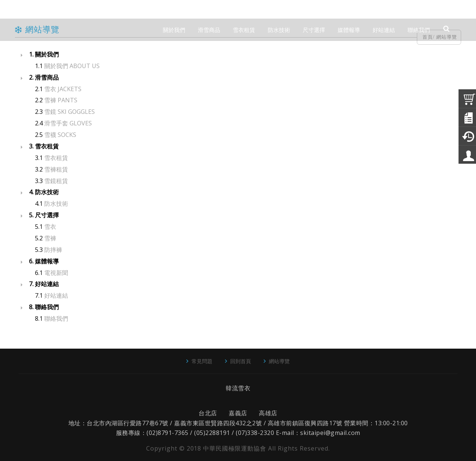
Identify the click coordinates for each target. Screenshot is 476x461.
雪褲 (50, 238)
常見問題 (202, 361)
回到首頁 (241, 361)
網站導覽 (279, 361)
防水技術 (56, 204)
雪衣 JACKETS (63, 89)
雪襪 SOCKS (60, 135)
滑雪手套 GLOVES (68, 123)
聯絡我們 (56, 318)
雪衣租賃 (56, 158)
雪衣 (50, 227)
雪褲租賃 (56, 169)
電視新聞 (56, 273)
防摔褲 (53, 250)
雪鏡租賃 (56, 181)
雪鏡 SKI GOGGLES (70, 112)
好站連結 (56, 295)
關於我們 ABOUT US (72, 66)
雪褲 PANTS (61, 100)
